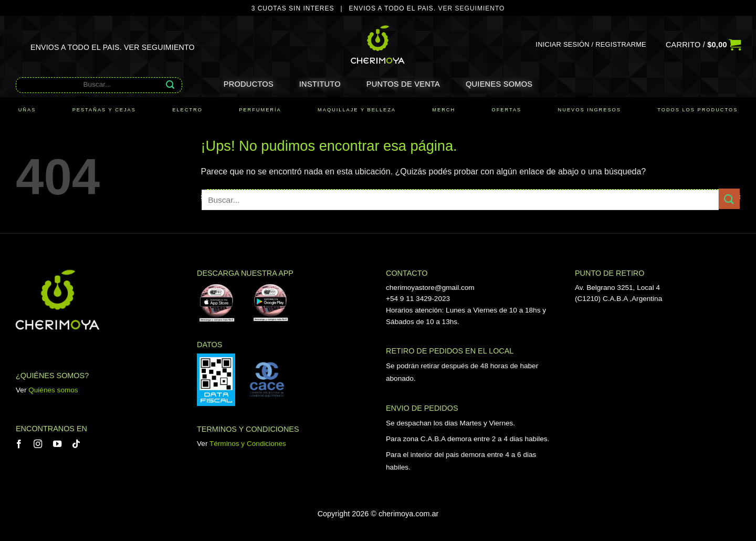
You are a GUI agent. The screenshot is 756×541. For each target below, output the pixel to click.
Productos (249, 84)
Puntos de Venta (403, 84)
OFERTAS (507, 110)
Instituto (320, 84)
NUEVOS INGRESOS (590, 110)
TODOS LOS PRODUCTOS (697, 110)
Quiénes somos (53, 390)
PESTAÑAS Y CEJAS (104, 110)
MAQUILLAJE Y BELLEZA (357, 110)
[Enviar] (170, 85)
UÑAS (27, 110)
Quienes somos (499, 84)
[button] (591, 45)
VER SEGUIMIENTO (472, 8)
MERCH (444, 110)
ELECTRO (187, 110)
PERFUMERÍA (260, 110)
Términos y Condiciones (248, 444)
